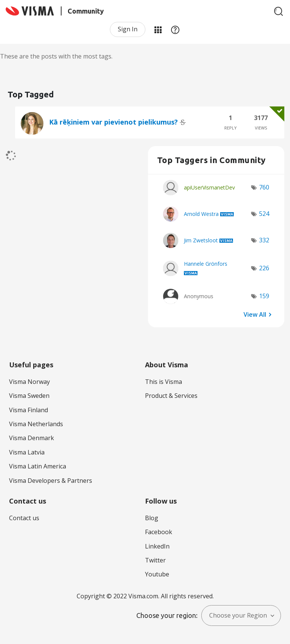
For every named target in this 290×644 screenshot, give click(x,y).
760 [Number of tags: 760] (264, 187)
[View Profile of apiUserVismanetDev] (209, 187)
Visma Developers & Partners (51, 481)
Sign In (128, 29)
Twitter (155, 560)
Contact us (24, 518)
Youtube (157, 574)
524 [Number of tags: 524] (264, 214)
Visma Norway (29, 382)
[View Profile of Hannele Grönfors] (206, 264)
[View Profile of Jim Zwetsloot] (201, 240)
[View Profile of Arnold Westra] (201, 214)
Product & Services (171, 396)
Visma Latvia (27, 452)
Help (175, 29)
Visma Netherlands (36, 424)
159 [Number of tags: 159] (264, 296)
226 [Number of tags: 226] (264, 268)
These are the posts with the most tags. (56, 56)
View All (255, 314)
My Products (158, 29)
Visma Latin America (38, 466)
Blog (152, 518)
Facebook (159, 532)
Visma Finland (29, 410)
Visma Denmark (32, 438)
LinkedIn (157, 546)
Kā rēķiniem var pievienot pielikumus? (114, 122)
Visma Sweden (29, 396)
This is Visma (164, 382)
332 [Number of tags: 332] (264, 240)
